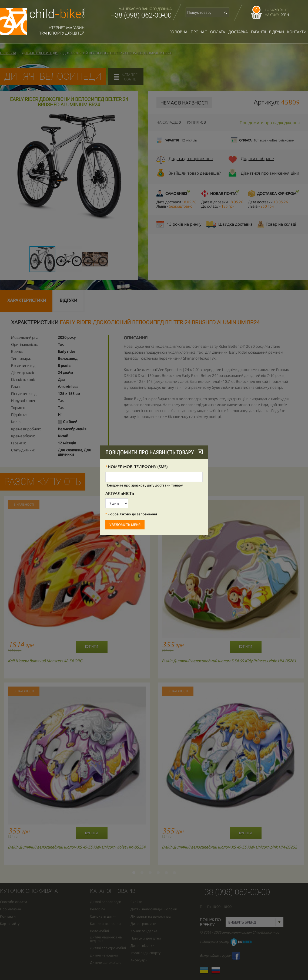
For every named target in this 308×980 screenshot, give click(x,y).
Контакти (297, 32)
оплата (218, 32)
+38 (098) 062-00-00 (141, 15)
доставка (238, 32)
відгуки (277, 32)
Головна (178, 32)
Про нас (199, 32)
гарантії (258, 32)
